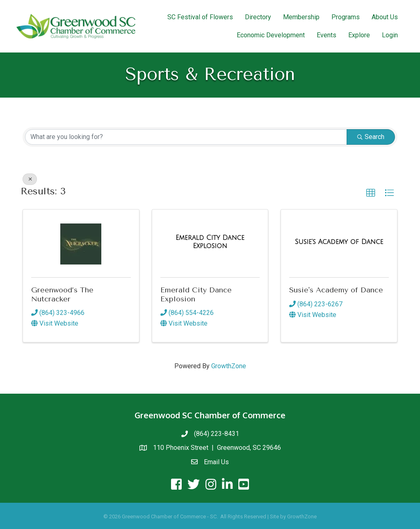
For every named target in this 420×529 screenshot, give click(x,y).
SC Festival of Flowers (200, 17)
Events (326, 35)
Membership (301, 17)
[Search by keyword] (186, 137)
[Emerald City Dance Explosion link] (210, 242)
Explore (359, 35)
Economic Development (271, 35)
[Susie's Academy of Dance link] (339, 242)
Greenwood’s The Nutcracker (62, 294)
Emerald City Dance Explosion (196, 294)
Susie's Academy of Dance (336, 290)
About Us (385, 17)
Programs (346, 17)
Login (390, 35)
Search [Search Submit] (371, 137)
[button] (371, 193)
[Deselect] (30, 179)
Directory (258, 17)
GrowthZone (229, 366)
